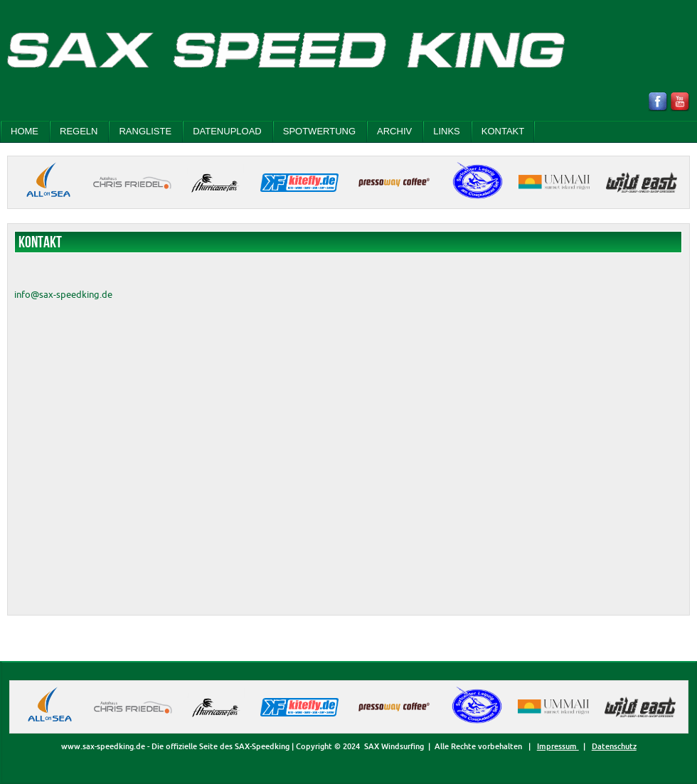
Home (25, 131)
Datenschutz (614, 746)
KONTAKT (503, 131)
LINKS (447, 131)
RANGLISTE (145, 131)
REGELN (79, 131)
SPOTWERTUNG (319, 131)
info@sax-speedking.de (63, 294)
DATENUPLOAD (227, 131)
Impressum (558, 746)
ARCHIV (394, 131)
